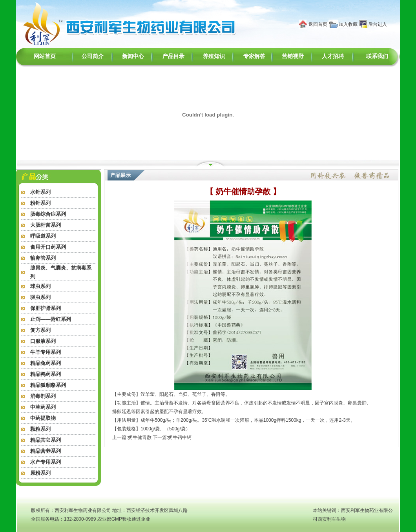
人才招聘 (333, 56)
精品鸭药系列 (46, 374)
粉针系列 (40, 203)
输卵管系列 (43, 258)
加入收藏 (348, 24)
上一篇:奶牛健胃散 (132, 437)
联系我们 (377, 56)
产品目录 (173, 56)
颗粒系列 (40, 429)
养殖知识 (214, 56)
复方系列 (40, 330)
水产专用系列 (46, 462)
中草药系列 (43, 407)
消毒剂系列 (43, 396)
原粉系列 (40, 473)
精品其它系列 (46, 440)
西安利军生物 (332, 519)
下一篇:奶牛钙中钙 (172, 437)
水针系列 (40, 192)
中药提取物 (43, 418)
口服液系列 (43, 341)
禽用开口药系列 (48, 247)
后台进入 (378, 24)
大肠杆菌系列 (46, 225)
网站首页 (45, 56)
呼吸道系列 (43, 236)
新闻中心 (133, 56)
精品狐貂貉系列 (48, 385)
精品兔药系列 (46, 363)
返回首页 (318, 24)
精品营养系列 (46, 451)
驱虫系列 (40, 297)
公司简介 (93, 56)
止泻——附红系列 (51, 319)
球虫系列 (40, 286)
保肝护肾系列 (46, 308)
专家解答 (254, 56)
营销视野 (293, 56)
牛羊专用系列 (46, 352)
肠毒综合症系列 (48, 214)
